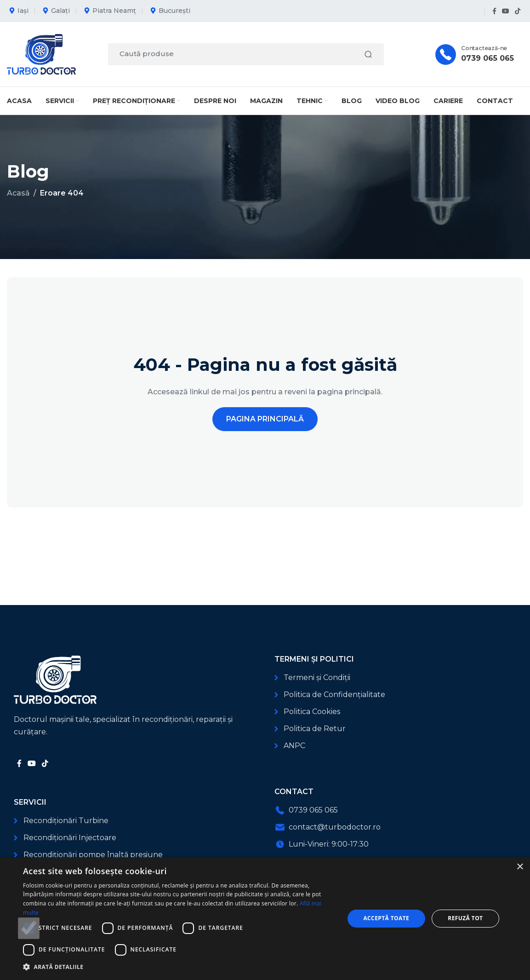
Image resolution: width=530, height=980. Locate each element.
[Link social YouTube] (506, 11)
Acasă (18, 193)
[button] (179, 967)
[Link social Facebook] (494, 11)
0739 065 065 (487, 58)
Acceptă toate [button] (386, 918)
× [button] (520, 867)
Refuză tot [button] (465, 918)
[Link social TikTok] (518, 11)
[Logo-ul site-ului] (41, 54)
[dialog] (265, 919)
